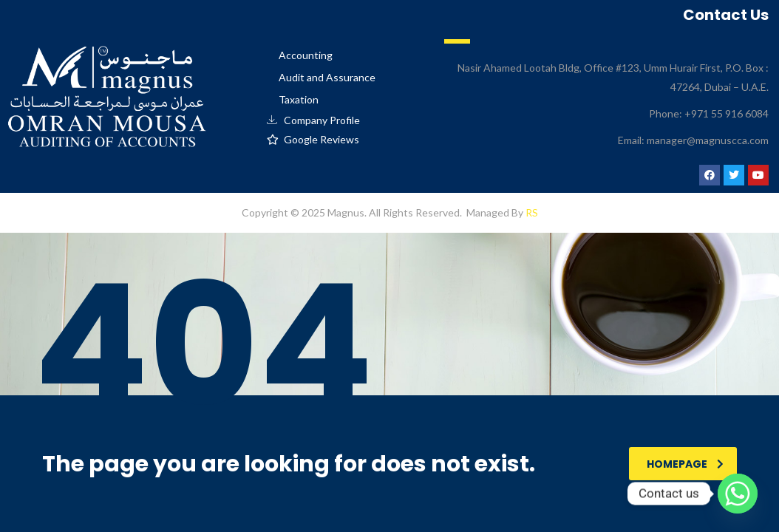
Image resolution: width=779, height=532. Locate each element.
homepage (685, 464)
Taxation (299, 99)
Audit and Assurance (327, 77)
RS (532, 212)
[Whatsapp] (738, 494)
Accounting (306, 55)
